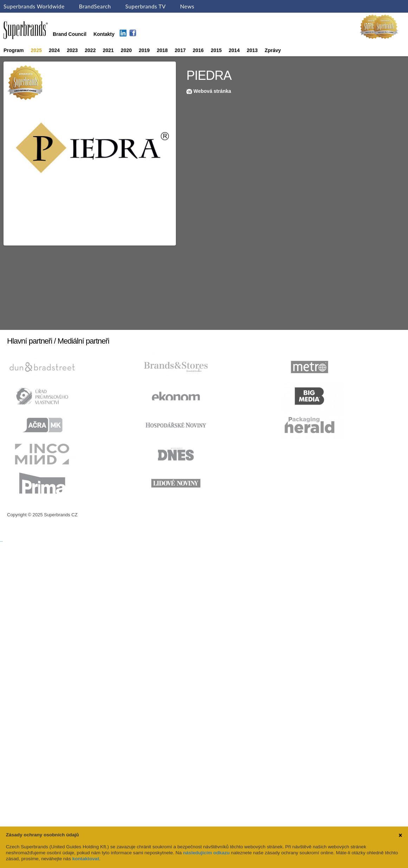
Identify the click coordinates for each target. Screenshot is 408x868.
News (187, 6)
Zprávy (273, 50)
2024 (54, 50)
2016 (198, 50)
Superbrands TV (145, 6)
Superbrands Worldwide (34, 6)
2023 (72, 50)
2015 (216, 50)
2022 (90, 50)
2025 (36, 50)
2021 (108, 50)
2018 (162, 50)
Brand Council (70, 34)
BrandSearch (95, 6)
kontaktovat (85, 859)
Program (14, 50)
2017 (180, 50)
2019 (144, 50)
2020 (126, 50)
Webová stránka (212, 91)
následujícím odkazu (206, 853)
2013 (252, 50)
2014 (234, 50)
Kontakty (104, 34)
